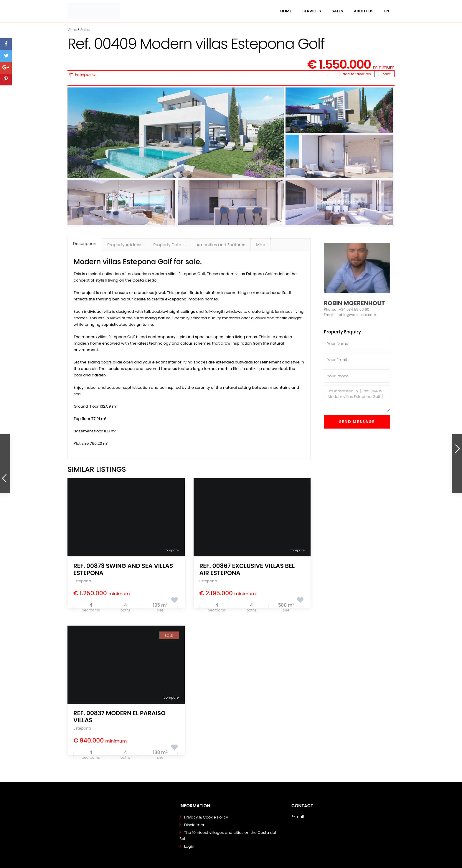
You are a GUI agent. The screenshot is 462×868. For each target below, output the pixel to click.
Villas (72, 30)
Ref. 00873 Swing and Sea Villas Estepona (123, 569)
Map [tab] (261, 245)
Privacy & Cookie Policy (206, 817)
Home (286, 11)
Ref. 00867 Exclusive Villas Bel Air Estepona (247, 569)
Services (312, 11)
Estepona (85, 74)
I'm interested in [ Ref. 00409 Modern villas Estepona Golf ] (357, 399)
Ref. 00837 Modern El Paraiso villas (119, 717)
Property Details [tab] (169, 245)
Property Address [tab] (125, 245)
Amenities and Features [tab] (221, 245)
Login (189, 846)
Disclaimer (194, 825)
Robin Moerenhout (354, 303)
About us (364, 11)
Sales (337, 11)
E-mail (298, 817)
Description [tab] (85, 244)
